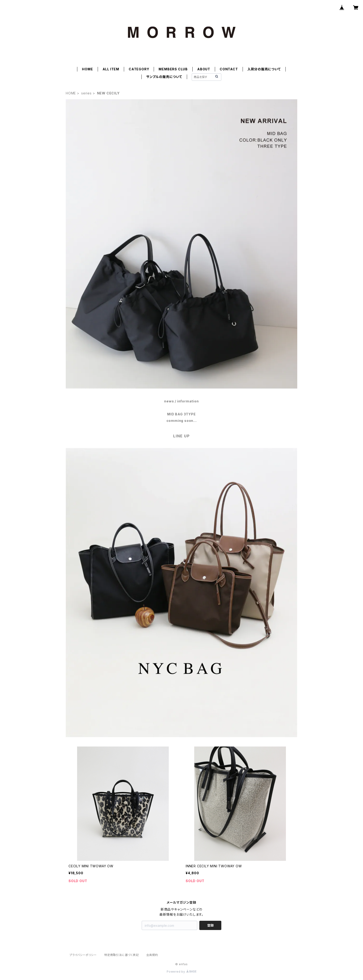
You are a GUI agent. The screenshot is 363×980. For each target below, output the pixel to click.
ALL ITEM (111, 69)
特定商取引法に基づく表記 (122, 955)
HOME (87, 69)
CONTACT (229, 69)
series (86, 93)
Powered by (181, 972)
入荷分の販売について (264, 69)
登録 (210, 925)
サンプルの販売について (164, 77)
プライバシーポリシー (83, 955)
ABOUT (204, 69)
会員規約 (152, 955)
